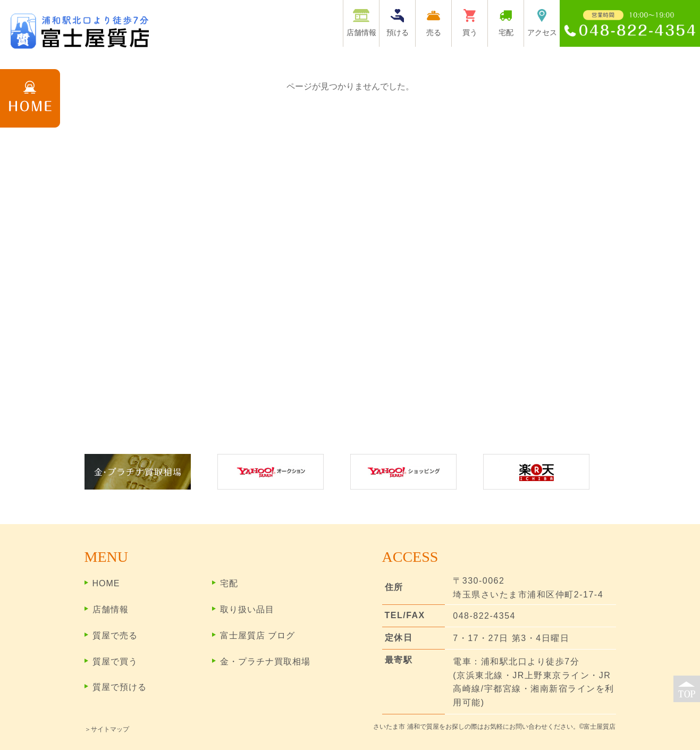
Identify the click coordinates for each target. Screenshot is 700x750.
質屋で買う (115, 661)
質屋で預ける (120, 687)
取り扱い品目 (247, 609)
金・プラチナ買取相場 (265, 661)
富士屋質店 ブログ (258, 635)
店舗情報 (111, 609)
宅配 (229, 583)
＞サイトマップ (107, 729)
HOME (106, 583)
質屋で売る (115, 635)
